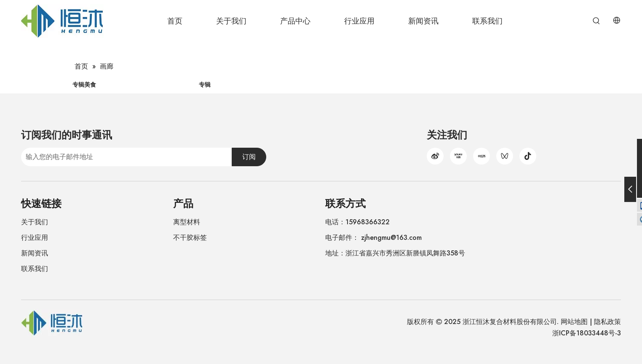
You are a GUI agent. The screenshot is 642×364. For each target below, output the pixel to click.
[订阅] (249, 157)
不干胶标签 (190, 238)
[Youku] (458, 156)
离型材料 (187, 222)
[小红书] (481, 156)
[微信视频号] (505, 156)
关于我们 (35, 222)
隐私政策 (607, 322)
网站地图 (574, 322)
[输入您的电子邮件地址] (125, 157)
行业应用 (35, 238)
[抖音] (528, 156)
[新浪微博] (435, 156)
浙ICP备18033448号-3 (587, 333)
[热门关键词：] (597, 21)
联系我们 (35, 269)
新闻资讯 (35, 253)
